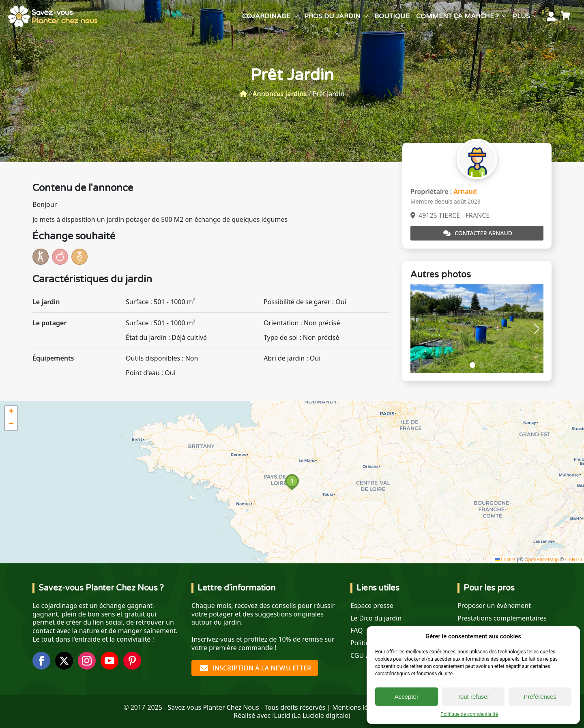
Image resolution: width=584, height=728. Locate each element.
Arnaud (465, 191)
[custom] (132, 661)
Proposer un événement (494, 606)
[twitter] (64, 661)
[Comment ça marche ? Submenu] (504, 16)
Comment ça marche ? (457, 16)
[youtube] (109, 661)
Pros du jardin (332, 16)
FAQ (356, 630)
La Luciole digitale (321, 715)
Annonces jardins (280, 94)
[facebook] (41, 661)
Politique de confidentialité (469, 714)
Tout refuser (473, 697)
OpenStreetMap (542, 560)
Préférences (540, 697)
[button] (537, 329)
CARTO (573, 560)
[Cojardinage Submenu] (296, 16)
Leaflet (505, 560)
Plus (521, 16)
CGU (357, 656)
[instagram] (87, 661)
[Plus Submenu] (535, 16)
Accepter (407, 697)
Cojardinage (266, 16)
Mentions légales (358, 707)
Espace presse (372, 606)
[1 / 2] (477, 329)
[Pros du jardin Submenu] (366, 16)
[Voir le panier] (567, 16)
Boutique (392, 16)
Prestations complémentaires (502, 618)
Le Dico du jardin (376, 618)
